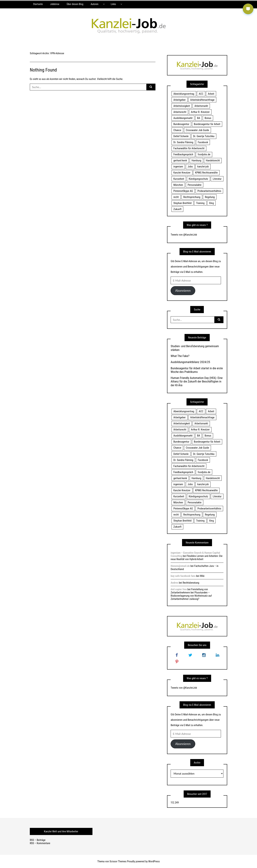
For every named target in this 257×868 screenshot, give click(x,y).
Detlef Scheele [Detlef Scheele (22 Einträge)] (181, 136)
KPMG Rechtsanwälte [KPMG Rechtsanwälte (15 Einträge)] (206, 173)
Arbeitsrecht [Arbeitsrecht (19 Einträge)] (180, 112)
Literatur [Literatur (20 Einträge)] (217, 179)
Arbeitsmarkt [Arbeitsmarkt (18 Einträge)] (201, 106)
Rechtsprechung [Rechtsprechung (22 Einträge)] (192, 197)
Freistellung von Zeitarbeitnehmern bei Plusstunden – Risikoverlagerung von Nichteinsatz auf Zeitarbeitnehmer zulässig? (191, 594)
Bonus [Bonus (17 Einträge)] (208, 118)
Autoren (95, 4)
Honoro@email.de (180, 566)
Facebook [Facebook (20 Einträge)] (203, 142)
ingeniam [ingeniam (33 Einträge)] (178, 167)
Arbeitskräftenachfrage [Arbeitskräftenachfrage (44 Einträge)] (202, 100)
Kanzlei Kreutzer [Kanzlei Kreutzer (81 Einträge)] (182, 173)
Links (113, 4)
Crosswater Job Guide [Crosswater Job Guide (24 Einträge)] (197, 130)
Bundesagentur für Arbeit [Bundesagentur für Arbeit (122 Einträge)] (207, 124)
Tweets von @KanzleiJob (184, 235)
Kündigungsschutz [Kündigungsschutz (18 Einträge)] (198, 179)
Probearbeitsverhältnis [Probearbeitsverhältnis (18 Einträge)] (209, 191)
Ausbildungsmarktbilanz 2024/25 (190, 362)
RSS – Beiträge (38, 840)
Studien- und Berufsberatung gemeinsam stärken (195, 348)
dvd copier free (179, 589)
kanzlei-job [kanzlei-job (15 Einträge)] (203, 167)
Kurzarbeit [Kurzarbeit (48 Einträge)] (179, 179)
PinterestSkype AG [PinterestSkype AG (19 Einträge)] (183, 191)
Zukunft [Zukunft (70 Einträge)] (177, 209)
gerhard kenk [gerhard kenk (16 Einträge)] (180, 160)
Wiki (202, 576)
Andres (174, 583)
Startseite (38, 4)
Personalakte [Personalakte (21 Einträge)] (195, 185)
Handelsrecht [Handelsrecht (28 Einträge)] (213, 160)
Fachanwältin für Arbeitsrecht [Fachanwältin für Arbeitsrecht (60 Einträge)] (189, 148)
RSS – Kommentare (40, 843)
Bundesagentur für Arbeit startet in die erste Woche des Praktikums (197, 370)
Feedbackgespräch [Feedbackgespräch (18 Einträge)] (183, 154)
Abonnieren (183, 291)
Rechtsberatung (191, 583)
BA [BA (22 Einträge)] (199, 118)
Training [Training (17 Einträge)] (200, 203)
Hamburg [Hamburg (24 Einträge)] (196, 160)
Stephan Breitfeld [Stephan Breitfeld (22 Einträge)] (182, 203)
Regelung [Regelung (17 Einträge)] (210, 197)
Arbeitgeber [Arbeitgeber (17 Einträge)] (179, 100)
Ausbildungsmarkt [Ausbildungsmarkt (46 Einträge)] (183, 118)
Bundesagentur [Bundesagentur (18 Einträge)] (181, 124)
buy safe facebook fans (183, 576)
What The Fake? (180, 356)
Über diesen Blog (75, 4)
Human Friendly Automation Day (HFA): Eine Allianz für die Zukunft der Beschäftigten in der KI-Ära (197, 381)
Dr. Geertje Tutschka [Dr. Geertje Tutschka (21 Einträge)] (204, 136)
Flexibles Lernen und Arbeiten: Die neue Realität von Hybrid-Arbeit (196, 558)
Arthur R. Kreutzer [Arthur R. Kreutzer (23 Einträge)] (200, 112)
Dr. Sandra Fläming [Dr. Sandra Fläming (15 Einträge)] (183, 142)
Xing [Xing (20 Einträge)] (211, 203)
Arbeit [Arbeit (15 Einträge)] (211, 94)
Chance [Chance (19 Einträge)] (177, 130)
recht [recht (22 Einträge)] (176, 197)
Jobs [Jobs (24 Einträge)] (190, 167)
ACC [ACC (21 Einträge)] (201, 94)
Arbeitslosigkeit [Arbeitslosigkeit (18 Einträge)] (182, 106)
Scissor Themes (118, 861)
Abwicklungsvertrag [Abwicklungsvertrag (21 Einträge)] (184, 94)
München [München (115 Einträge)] (178, 185)
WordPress (154, 861)
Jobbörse (55, 4)
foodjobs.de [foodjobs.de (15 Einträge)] (204, 154)
